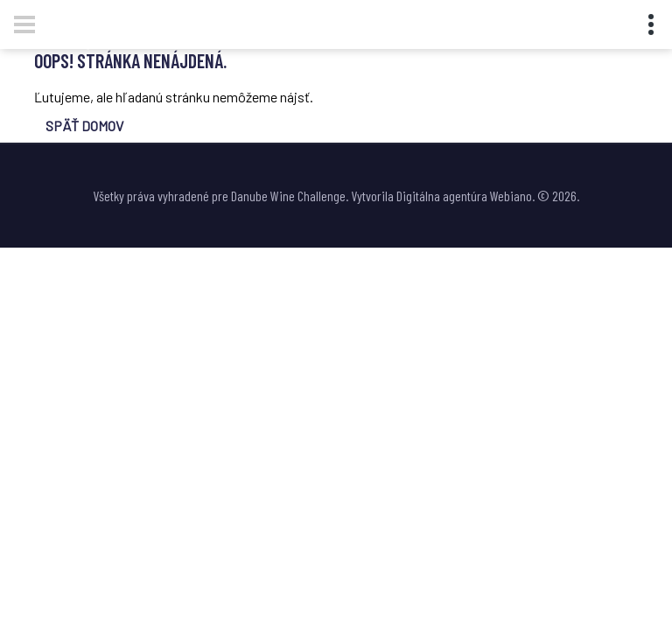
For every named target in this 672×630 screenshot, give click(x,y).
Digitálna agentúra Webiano (464, 196)
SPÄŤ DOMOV (84, 126)
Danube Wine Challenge (288, 196)
